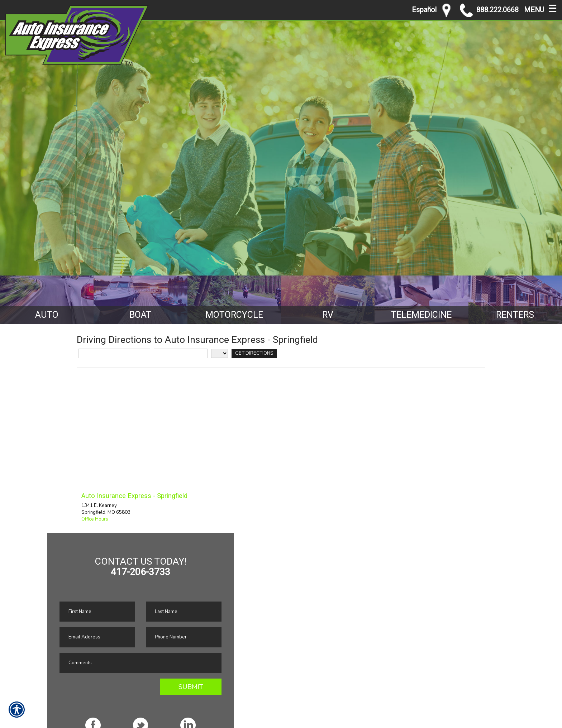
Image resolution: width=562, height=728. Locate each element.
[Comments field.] (141, 663)
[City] (181, 353)
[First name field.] (97, 612)
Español (424, 10)
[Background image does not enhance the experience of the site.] (47, 300)
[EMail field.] (97, 637)
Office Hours (95, 519)
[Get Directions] (254, 353)
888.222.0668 (489, 10)
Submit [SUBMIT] (191, 687)
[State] (220, 353)
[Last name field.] (184, 612)
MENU (540, 8)
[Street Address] (114, 353)
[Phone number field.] (184, 637)
